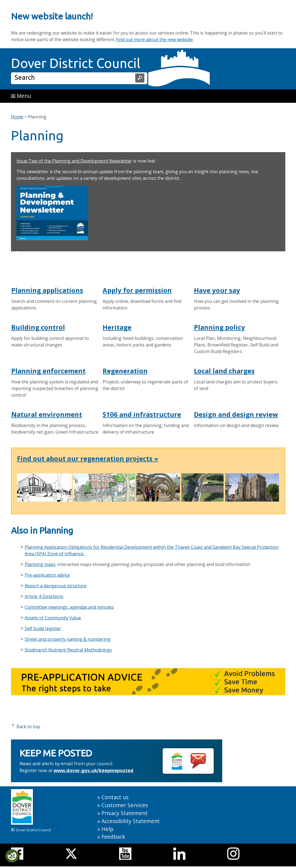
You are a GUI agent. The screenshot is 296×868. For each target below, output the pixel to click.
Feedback (113, 837)
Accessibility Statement (131, 821)
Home (17, 117)
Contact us (115, 797)
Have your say (217, 290)
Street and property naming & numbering (68, 639)
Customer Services (125, 805)
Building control (38, 327)
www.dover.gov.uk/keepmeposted (93, 770)
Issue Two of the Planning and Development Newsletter (74, 161)
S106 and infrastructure (142, 414)
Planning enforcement (48, 371)
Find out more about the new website (154, 39)
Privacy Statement (125, 813)
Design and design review (236, 414)
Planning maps (40, 564)
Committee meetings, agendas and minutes (69, 607)
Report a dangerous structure (56, 586)
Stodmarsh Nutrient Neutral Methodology (68, 650)
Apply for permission (137, 290)
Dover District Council (76, 63)
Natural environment (47, 414)
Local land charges (224, 371)
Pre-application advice (47, 575)
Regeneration (125, 371)
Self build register (43, 628)
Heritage (117, 327)
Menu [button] (21, 96)
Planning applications (47, 290)
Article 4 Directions (44, 596)
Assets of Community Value (53, 618)
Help (107, 829)
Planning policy (219, 327)
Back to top (26, 727)
